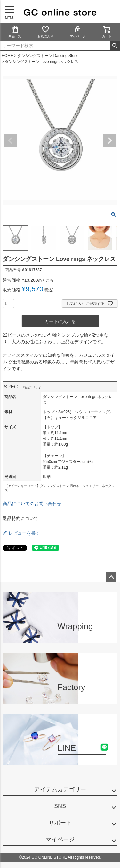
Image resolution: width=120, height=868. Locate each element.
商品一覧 (15, 32)
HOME (7, 56)
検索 (115, 46)
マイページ (78, 32)
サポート (60, 823)
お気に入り (45, 32)
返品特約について (20, 518)
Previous (10, 141)
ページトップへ (111, 577)
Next (110, 141)
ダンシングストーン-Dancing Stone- (49, 56)
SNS (60, 806)
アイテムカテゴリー (60, 789)
